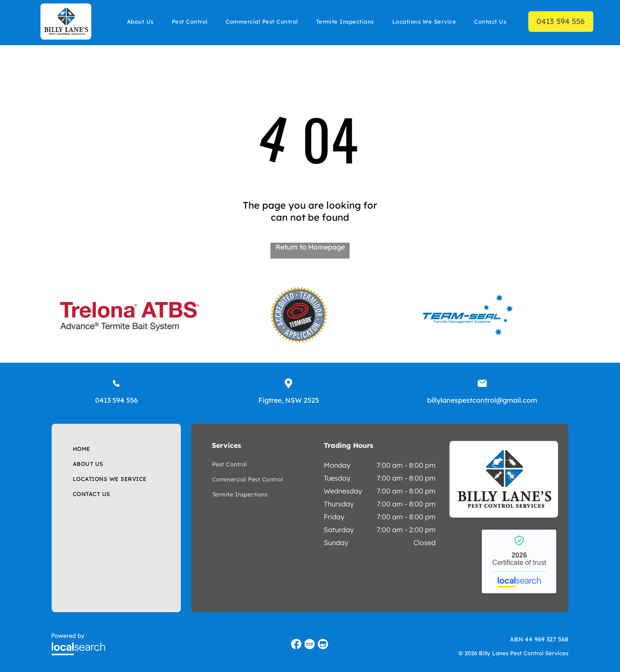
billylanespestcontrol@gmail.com (482, 400)
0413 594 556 (116, 400)
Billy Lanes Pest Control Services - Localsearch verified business (519, 561)
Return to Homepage (310, 247)
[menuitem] (140, 21)
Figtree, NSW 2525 (289, 400)
